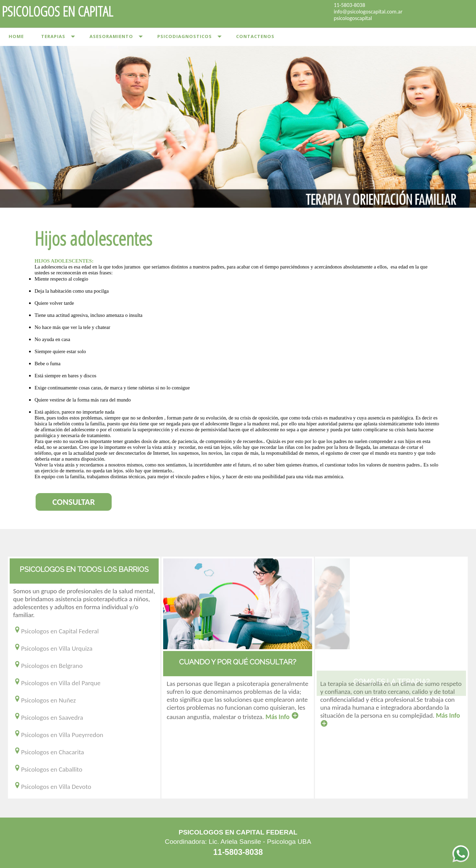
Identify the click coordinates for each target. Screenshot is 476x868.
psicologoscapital (353, 18)
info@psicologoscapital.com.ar (368, 12)
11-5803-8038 (349, 5)
